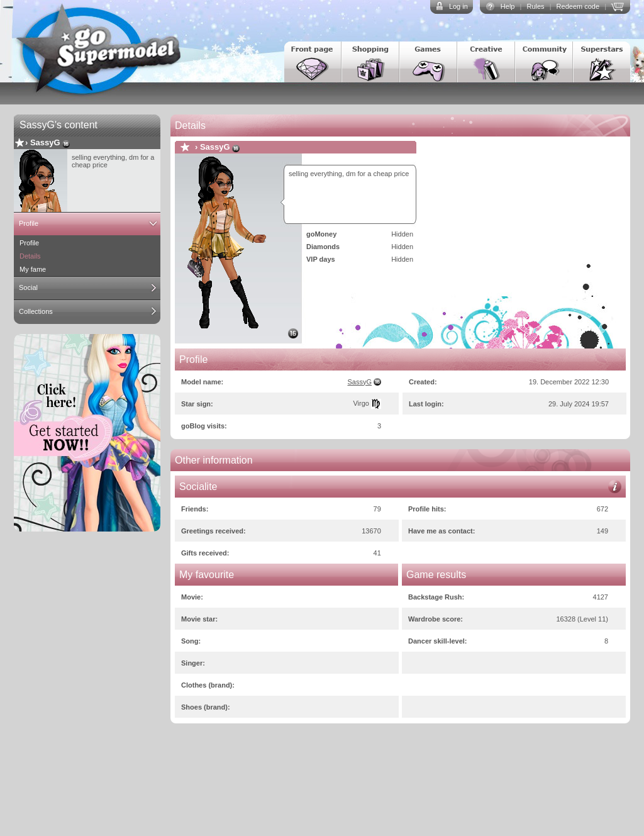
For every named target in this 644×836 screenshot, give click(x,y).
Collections (36, 311)
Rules (535, 6)
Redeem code (578, 6)
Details (30, 256)
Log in (458, 6)
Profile (29, 223)
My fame (33, 269)
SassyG (45, 142)
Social (28, 287)
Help (508, 6)
